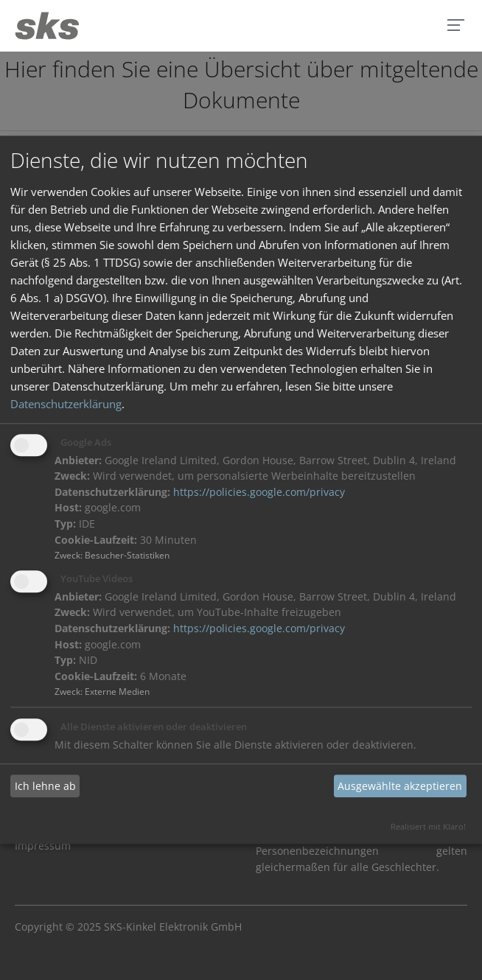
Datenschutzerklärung (66, 404)
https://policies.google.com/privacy (259, 492)
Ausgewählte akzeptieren (400, 786)
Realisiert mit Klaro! (428, 827)
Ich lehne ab (45, 786)
